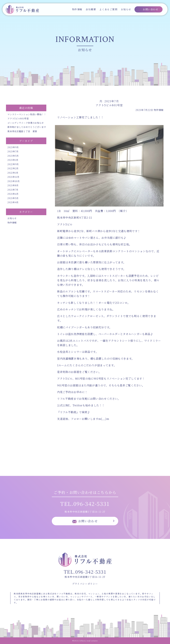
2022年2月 (13, 168)
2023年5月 (13, 156)
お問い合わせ (151, 9)
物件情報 (77, 9)
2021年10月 (14, 181)
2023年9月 (13, 147)
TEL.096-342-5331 (85, 503)
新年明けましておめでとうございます (27, 127)
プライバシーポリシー (85, 584)
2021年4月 (13, 202)
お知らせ (126, 9)
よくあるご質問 (108, 9)
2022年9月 (13, 164)
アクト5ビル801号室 (18, 118)
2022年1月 (13, 173)
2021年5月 (13, 198)
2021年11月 (13, 177)
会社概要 (91, 9)
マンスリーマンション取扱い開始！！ (27, 114)
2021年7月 (13, 190)
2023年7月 (13, 151)
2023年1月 (13, 160)
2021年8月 (13, 185)
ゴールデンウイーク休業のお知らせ (26, 123)
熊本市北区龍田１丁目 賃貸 (22, 131)
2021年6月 (13, 194)
